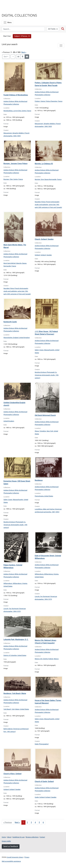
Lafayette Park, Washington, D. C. (16, 640)
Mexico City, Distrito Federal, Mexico (47, 659)
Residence (39, 480)
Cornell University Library (15, 857)
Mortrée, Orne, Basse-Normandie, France (48, 179)
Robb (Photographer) (42, 744)
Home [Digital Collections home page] (4, 837)
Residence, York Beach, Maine (15, 693)
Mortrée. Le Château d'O (44, 164)
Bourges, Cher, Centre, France (13, 179)
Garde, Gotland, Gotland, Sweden (46, 797)
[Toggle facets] (61, 46)
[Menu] (7, 22)
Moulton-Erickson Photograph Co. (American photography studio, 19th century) (47, 375)
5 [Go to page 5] (39, 822)
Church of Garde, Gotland (44, 782)
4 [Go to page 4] (35, 822)
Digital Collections (19, 15)
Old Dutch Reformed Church (45, 415)
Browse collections (32, 837)
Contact (42, 837)
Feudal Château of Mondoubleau (16, 95)
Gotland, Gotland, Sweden (43, 255)
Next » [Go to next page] (17, 822)
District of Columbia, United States (15, 655)
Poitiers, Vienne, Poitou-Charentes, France (49, 101)
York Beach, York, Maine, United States (16, 709)
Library (9, 11)
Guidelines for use (18, 837)
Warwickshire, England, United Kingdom (17, 338)
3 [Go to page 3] (31, 822)
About (9, 837)
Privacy (27, 857)
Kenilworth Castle (10, 322)
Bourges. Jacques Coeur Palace (15, 164)
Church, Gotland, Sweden (44, 239)
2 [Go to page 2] (27, 822)
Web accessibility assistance (11, 861)
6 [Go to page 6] (43, 822)
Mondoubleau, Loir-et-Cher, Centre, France (17, 111)
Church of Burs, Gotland (12, 774)
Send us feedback (11, 846)
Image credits (6, 841)
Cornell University (13, 4)
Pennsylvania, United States (44, 496)
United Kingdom (9, 421)
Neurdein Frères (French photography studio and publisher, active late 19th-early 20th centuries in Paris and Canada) (48, 205)
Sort (5, 57)
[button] (22, 36)
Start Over (7, 36)
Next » (24, 52)
